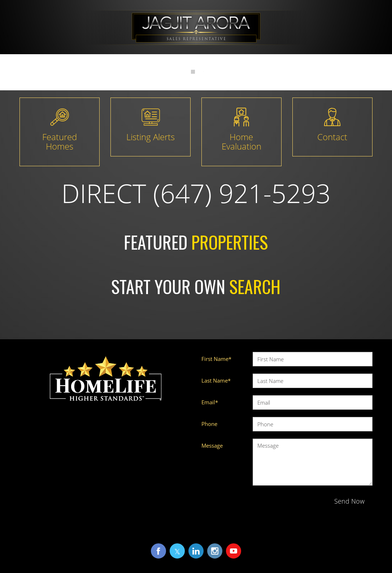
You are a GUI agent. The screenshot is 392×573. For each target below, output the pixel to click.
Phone (209, 424)
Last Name (216, 380)
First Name (216, 359)
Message (212, 445)
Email (210, 402)
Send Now (349, 501)
